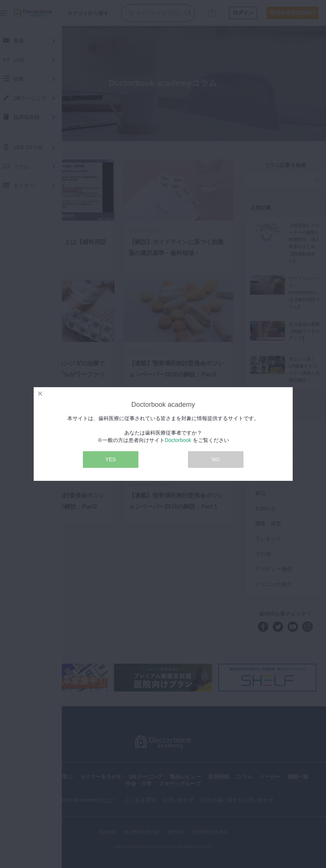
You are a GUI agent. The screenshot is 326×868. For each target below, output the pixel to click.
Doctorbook (178, 440)
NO (216, 459)
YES (111, 459)
